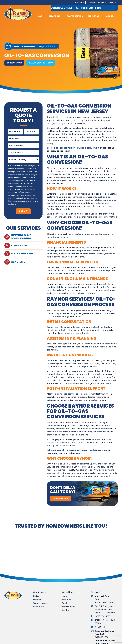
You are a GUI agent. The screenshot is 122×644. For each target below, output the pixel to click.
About (111, 16)
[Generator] (7, 262)
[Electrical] (7, 245)
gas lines (112, 200)
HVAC (41, 16)
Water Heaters (75, 16)
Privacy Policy (23, 201)
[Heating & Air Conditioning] (7, 237)
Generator (94, 16)
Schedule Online (62, 8)
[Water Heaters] (7, 254)
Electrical (56, 16)
